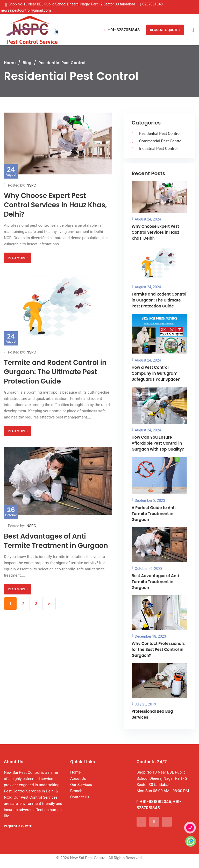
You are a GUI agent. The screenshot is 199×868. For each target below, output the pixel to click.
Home (10, 63)
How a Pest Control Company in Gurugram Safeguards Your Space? (156, 373)
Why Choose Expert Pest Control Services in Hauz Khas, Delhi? (55, 205)
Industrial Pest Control (158, 149)
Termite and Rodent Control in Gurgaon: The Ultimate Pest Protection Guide (55, 372)
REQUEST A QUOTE (165, 30)
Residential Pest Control (160, 134)
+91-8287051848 (122, 30)
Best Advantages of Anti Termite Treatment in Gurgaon (56, 541)
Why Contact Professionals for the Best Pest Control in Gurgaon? (158, 649)
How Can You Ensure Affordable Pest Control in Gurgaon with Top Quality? (158, 443)
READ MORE (18, 258)
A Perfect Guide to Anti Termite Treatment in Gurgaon (154, 514)
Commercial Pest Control (161, 141)
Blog (27, 63)
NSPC (31, 185)
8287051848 (152, 4)
